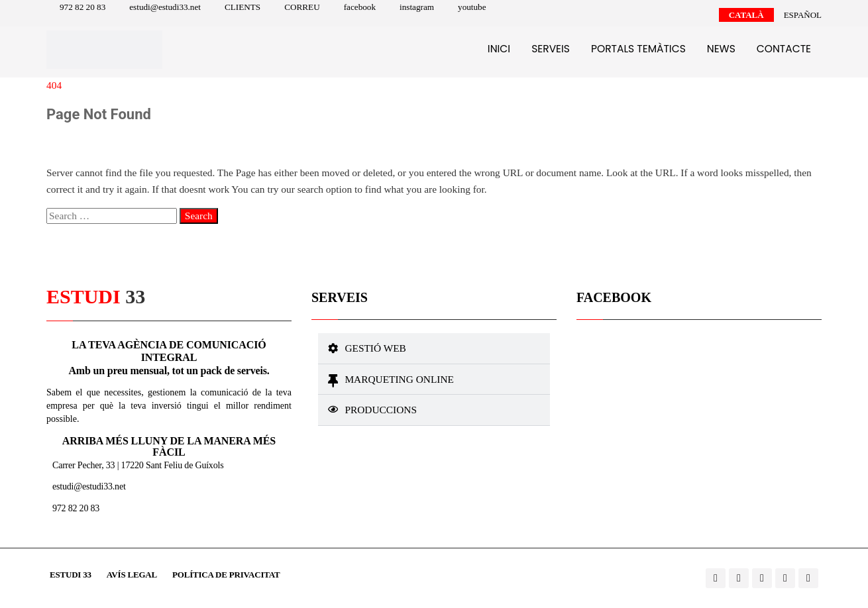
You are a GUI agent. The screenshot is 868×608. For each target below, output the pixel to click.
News (721, 49)
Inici (499, 49)
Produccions (381, 410)
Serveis (551, 49)
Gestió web (375, 348)
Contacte (784, 49)
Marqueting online (399, 379)
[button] (434, 348)
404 (54, 85)
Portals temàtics (638, 49)
